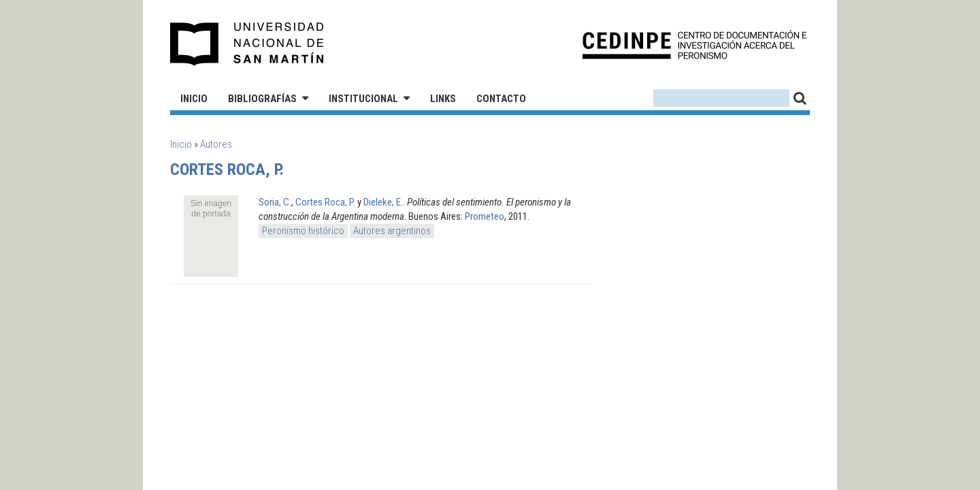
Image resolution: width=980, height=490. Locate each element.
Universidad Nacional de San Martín (247, 44)
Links (443, 99)
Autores (216, 144)
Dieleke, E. (383, 202)
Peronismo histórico (303, 231)
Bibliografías (262, 99)
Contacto (501, 99)
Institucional (363, 99)
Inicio (194, 99)
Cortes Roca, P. (325, 202)
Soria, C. (275, 202)
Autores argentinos (392, 231)
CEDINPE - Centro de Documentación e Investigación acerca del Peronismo (695, 45)
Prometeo (485, 216)
